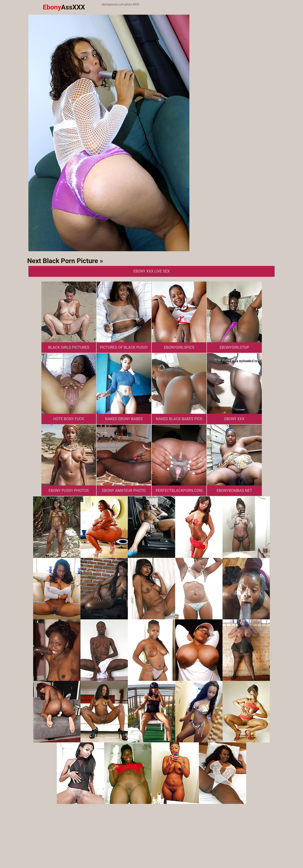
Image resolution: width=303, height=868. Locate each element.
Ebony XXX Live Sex (151, 271)
